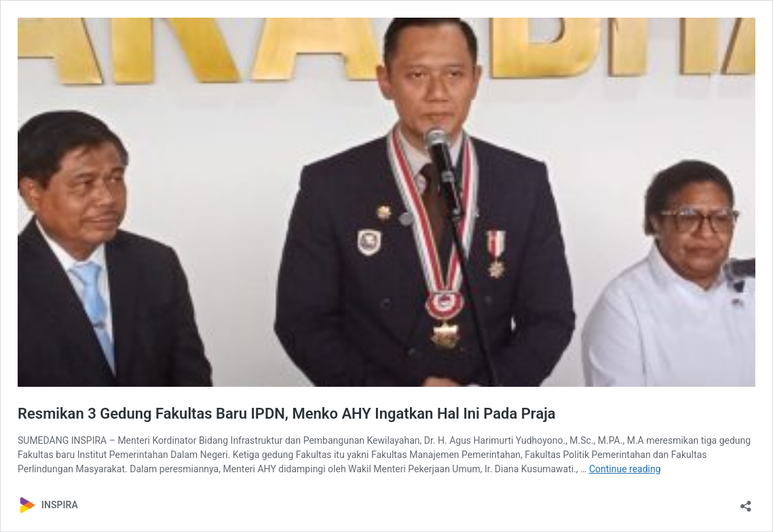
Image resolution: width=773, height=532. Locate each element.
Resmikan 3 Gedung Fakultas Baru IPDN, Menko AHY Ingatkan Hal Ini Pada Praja (287, 414)
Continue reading (625, 469)
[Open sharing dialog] (746, 502)
